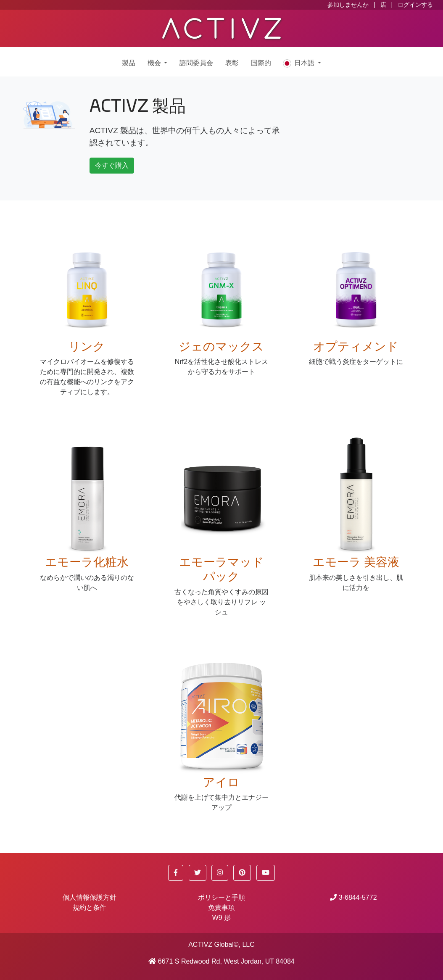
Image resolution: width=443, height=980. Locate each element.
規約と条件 (90, 908)
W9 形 (221, 918)
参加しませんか (348, 5)
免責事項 (221, 908)
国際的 (261, 63)
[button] (176, 873)
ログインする (415, 5)
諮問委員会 (196, 63)
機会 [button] (155, 63)
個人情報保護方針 (90, 897)
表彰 (232, 63)
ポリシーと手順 (221, 897)
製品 (129, 63)
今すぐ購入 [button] (112, 165)
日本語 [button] (299, 63)
